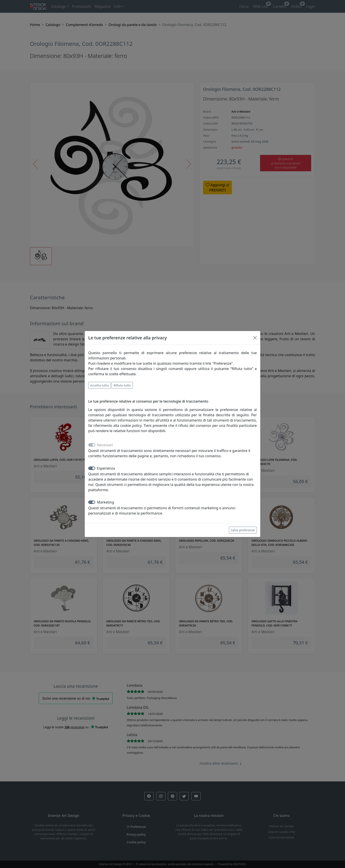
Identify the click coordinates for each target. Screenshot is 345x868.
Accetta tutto (99, 385)
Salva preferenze (243, 530)
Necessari (105, 445)
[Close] (255, 338)
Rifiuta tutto (122, 385)
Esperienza (106, 468)
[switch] (92, 468)
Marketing (106, 502)
